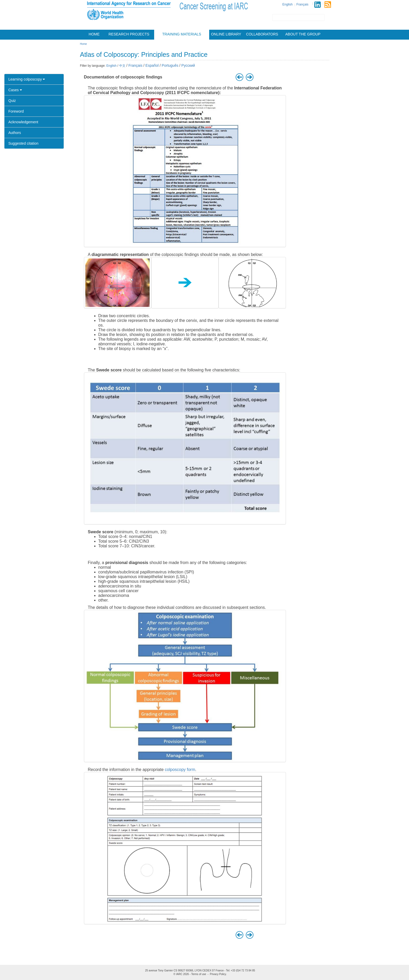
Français (302, 4)
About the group (303, 34)
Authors (15, 133)
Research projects (129, 34)
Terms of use (199, 974)
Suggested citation (23, 143)
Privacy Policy (218, 974)
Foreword (16, 111)
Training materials (182, 34)
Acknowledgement (23, 122)
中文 (122, 66)
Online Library (226, 34)
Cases (15, 90)
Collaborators (262, 34)
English (288, 4)
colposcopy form (180, 770)
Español (152, 65)
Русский (188, 65)
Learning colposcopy (27, 79)
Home (94, 34)
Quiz (12, 101)
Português (170, 65)
